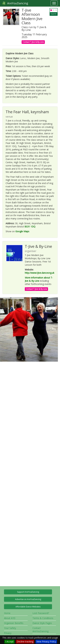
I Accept (9, 642)
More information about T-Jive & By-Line (39, 279)
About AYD (10, 618)
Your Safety (10, 628)
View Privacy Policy (46, 642)
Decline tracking (25, 642)
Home (7, 613)
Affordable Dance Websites (28, 607)
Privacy (8, 633)
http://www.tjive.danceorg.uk (40, 273)
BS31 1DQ (30, 227)
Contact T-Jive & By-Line (33, 42)
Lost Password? (41, 613)
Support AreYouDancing (28, 592)
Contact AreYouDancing (40, 630)
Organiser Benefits (14, 623)
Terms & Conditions (43, 618)
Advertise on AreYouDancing (28, 599)
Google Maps (22, 231)
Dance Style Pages (42, 623)
